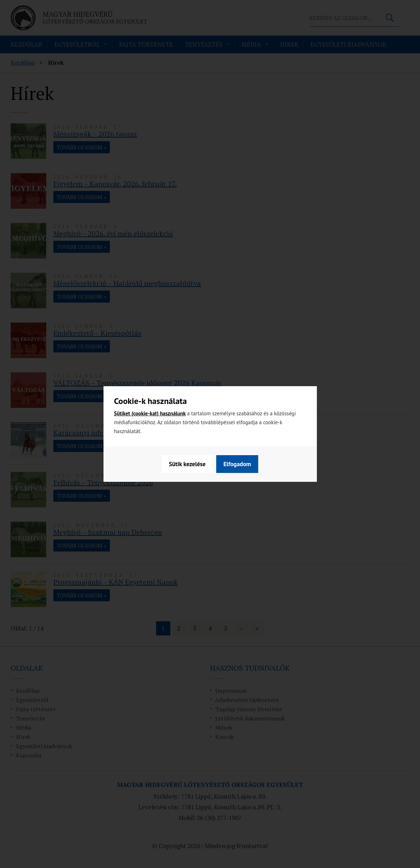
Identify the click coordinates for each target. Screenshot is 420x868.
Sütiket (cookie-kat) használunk (150, 413)
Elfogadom (237, 464)
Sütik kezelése (187, 464)
